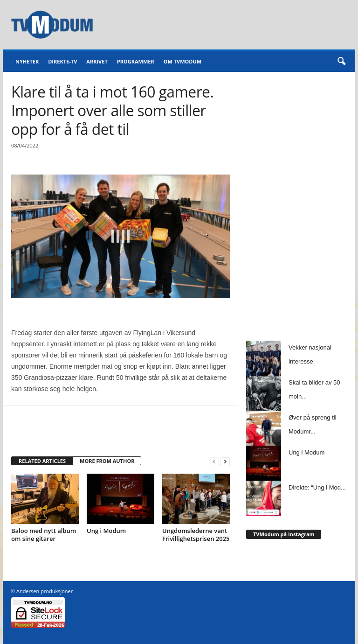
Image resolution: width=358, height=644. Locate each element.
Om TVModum (182, 61)
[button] (341, 62)
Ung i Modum (106, 531)
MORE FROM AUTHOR (107, 461)
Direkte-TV (62, 61)
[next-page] (225, 461)
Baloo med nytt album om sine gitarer (44, 535)
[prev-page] (214, 461)
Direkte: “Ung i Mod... (317, 487)
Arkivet (97, 61)
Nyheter (27, 61)
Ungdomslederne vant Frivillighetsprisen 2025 (196, 535)
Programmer (136, 61)
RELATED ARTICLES (42, 461)
